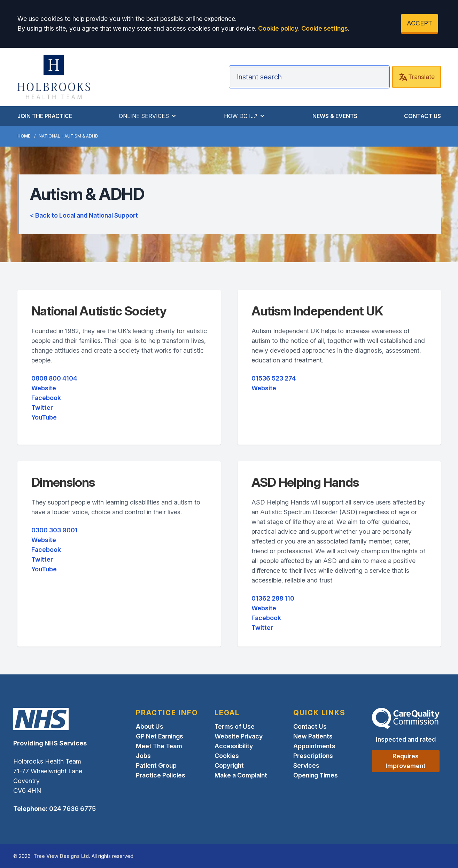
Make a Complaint (241, 775)
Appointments (314, 746)
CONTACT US (422, 116)
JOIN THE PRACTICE (45, 116)
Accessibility (234, 746)
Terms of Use (235, 726)
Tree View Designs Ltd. (62, 856)
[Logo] (54, 77)
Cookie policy (278, 28)
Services (306, 765)
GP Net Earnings (160, 736)
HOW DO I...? (245, 116)
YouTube (44, 417)
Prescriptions (313, 756)
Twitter (42, 408)
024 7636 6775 (72, 809)
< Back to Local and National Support (84, 215)
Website (44, 388)
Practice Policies (161, 775)
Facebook (46, 398)
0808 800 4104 (54, 378)
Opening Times (316, 775)
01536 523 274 (274, 378)
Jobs (143, 756)
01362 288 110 (273, 598)
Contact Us (310, 726)
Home (24, 136)
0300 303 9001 (55, 530)
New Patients (313, 736)
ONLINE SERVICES (148, 116)
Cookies (227, 756)
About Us (150, 726)
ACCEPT (420, 23)
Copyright (229, 765)
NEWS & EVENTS (335, 116)
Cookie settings (325, 28)
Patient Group (156, 765)
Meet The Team (159, 746)
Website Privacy (239, 736)
